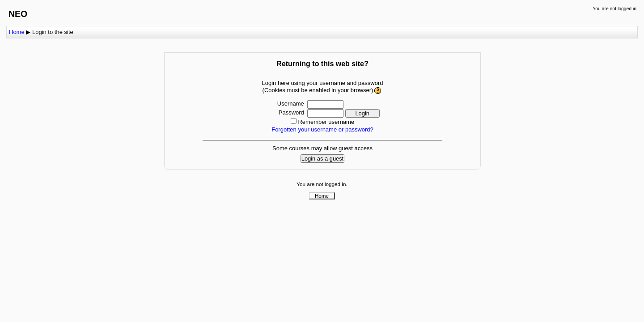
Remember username (326, 122)
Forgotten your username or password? (322, 129)
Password (291, 112)
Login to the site (53, 32)
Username (291, 104)
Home (17, 32)
